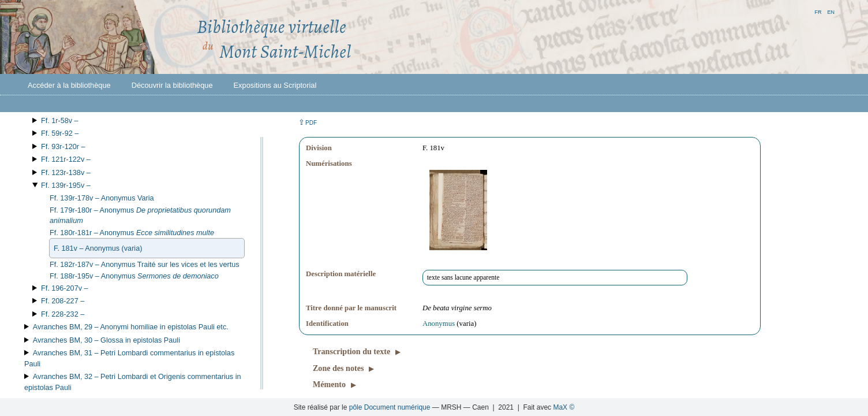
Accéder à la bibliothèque (69, 85)
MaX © (564, 407)
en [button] (831, 11)
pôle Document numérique (390, 407)
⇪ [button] (308, 122)
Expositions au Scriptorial (275, 85)
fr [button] (818, 11)
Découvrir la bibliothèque (172, 85)
